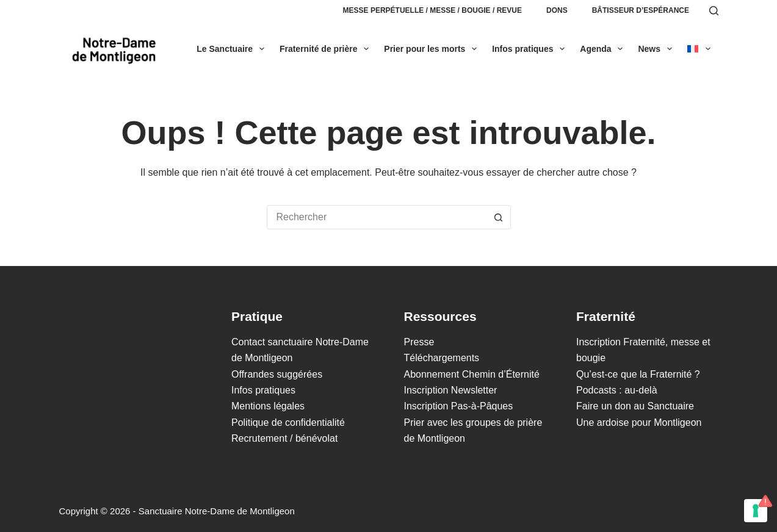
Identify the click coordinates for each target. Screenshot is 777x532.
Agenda (604, 49)
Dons (557, 10)
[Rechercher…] (377, 217)
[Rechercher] (714, 11)
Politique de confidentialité (288, 422)
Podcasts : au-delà (617, 390)
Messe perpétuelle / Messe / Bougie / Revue (432, 10)
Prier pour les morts (433, 49)
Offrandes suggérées (277, 374)
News (657, 49)
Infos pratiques (531, 49)
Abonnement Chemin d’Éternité (472, 374)
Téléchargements (442, 358)
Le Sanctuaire (233, 49)
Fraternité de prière (327, 49)
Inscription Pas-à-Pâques (459, 406)
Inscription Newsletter (451, 390)
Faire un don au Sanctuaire (635, 406)
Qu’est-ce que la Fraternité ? (638, 374)
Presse (419, 342)
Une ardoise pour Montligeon (639, 422)
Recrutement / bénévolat (284, 438)
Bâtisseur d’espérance (641, 10)
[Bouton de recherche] (499, 217)
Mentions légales (268, 406)
